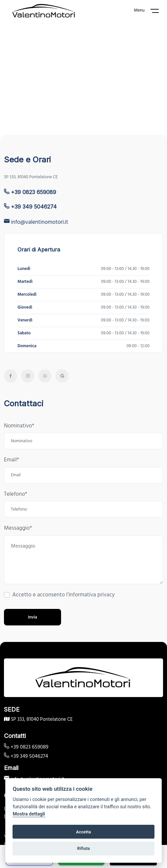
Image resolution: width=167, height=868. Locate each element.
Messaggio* (18, 528)
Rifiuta (83, 848)
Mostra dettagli (29, 814)
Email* (12, 460)
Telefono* (16, 494)
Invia (33, 617)
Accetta (83, 832)
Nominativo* (19, 426)
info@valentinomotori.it (36, 222)
